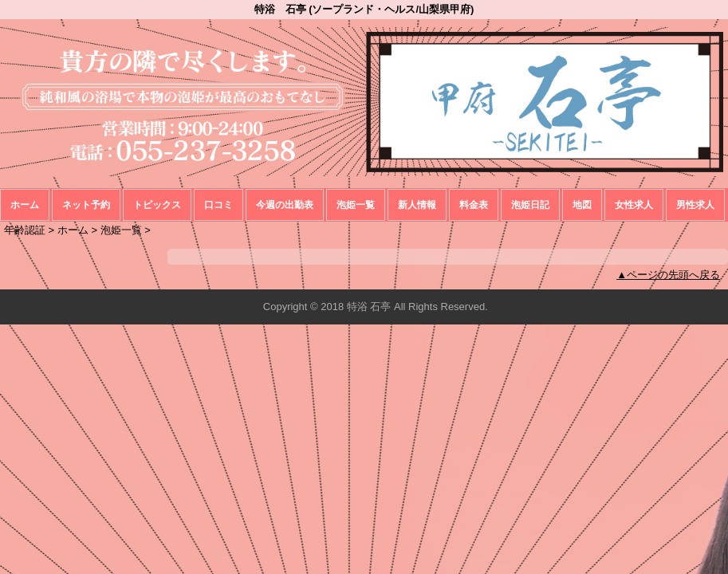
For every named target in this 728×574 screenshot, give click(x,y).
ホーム (25, 205)
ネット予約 (86, 205)
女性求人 (634, 205)
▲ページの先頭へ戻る (668, 275)
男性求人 (695, 205)
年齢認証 (25, 230)
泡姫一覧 (356, 205)
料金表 (474, 205)
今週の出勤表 (285, 205)
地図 (582, 205)
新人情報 (417, 205)
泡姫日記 (530, 205)
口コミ (218, 205)
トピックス (157, 205)
